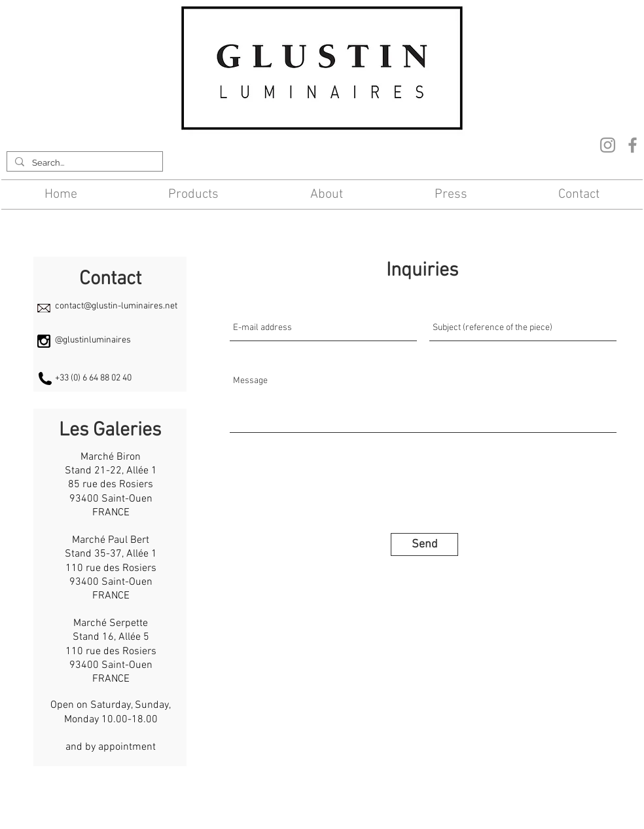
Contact (216, 806)
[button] (194, 194)
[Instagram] (608, 145)
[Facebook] (633, 145)
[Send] (424, 544)
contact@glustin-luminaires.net (116, 306)
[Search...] (83, 163)
